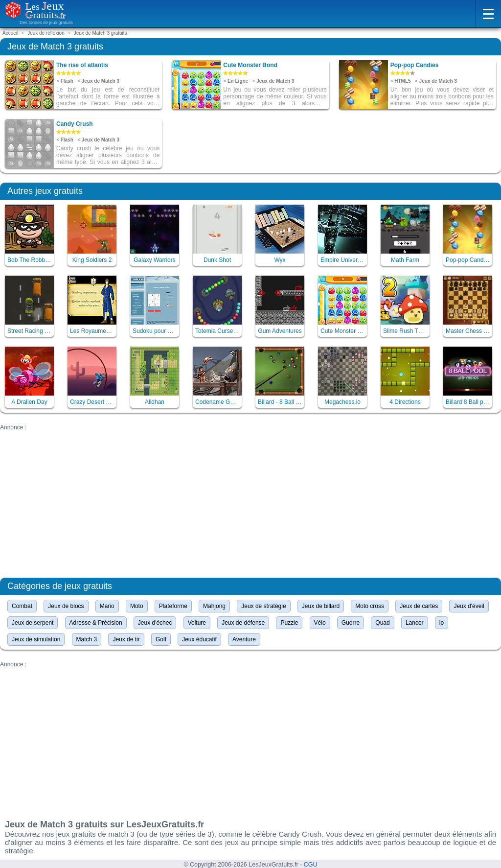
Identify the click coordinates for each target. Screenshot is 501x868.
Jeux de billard (321, 606)
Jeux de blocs (66, 606)
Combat (22, 606)
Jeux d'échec (155, 623)
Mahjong (214, 606)
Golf (161, 639)
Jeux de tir (126, 639)
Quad (382, 623)
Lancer (415, 623)
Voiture (197, 623)
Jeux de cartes (419, 606)
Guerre (351, 623)
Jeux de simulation (36, 639)
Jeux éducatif (199, 639)
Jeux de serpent (33, 623)
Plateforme (173, 606)
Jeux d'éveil (469, 606)
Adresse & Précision (96, 623)
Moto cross (370, 606)
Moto (137, 606)
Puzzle (289, 623)
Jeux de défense (243, 623)
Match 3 (87, 639)
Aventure (244, 639)
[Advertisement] (250, 499)
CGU (311, 865)
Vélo (320, 623)
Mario (107, 606)
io (442, 623)
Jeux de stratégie (263, 606)
